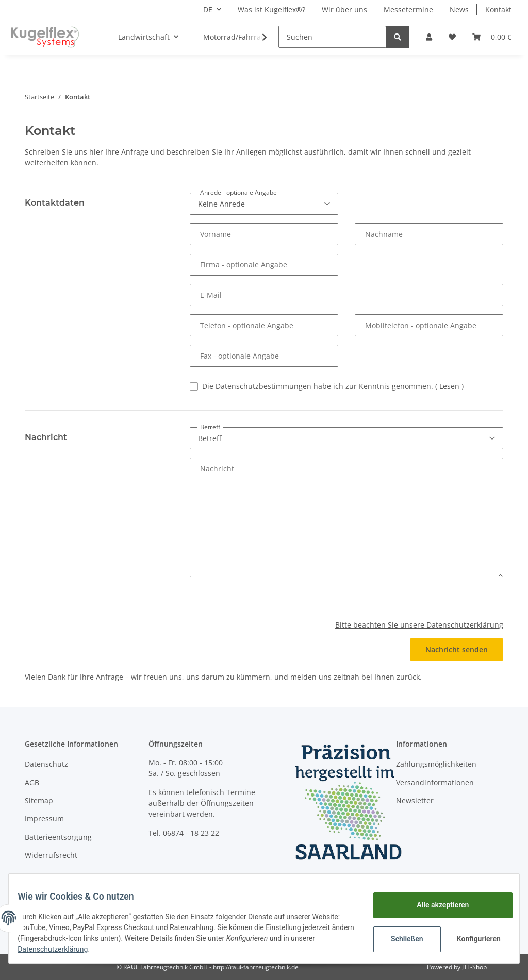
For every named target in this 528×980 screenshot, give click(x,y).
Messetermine (408, 10)
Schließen (399, 939)
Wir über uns (344, 10)
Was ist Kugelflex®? (271, 10)
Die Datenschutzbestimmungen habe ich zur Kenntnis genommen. (333, 386)
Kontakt (498, 10)
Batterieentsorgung (58, 837)
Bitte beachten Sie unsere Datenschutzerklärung (419, 625)
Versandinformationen (435, 782)
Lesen (449, 386)
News (459, 10)
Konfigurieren (472, 939)
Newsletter (415, 800)
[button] (429, 37)
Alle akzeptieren (435, 905)
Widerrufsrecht (51, 855)
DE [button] (208, 10)
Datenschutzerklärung (94, 949)
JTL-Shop (474, 967)
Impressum (44, 818)
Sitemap (39, 800)
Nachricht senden (457, 649)
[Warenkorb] (492, 37)
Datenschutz (46, 764)
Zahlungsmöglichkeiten (436, 764)
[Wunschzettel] (452, 37)
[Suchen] (332, 37)
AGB (32, 782)
